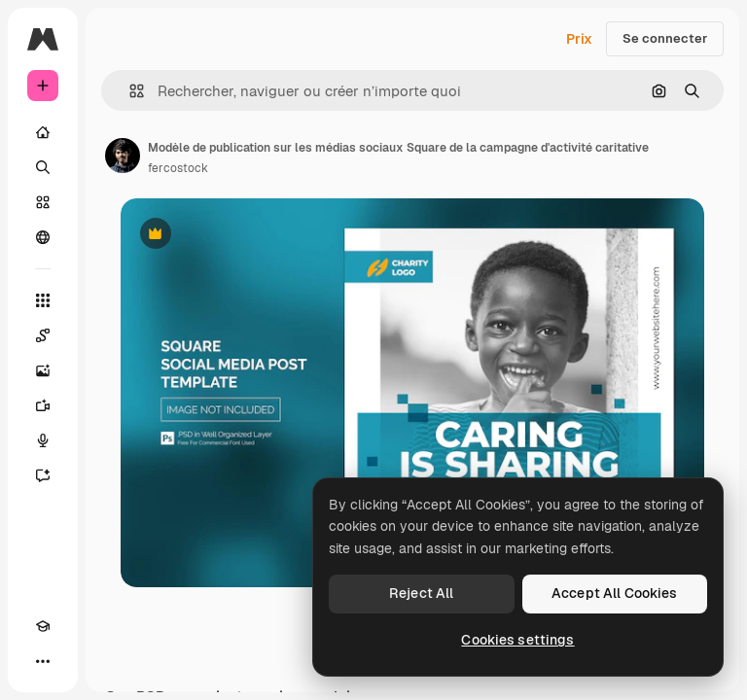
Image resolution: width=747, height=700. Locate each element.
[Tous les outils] (43, 300)
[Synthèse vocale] (43, 440)
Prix (579, 39)
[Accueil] (43, 132)
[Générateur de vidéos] (43, 405)
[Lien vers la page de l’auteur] (123, 156)
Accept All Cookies (615, 593)
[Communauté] (43, 237)
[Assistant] (43, 475)
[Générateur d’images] (43, 370)
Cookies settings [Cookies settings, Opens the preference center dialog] (517, 640)
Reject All (421, 593)
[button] (129, 91)
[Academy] (43, 626)
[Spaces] (43, 335)
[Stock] (43, 202)
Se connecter (665, 38)
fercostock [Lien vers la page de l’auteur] (178, 168)
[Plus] (43, 661)
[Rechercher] (43, 167)
